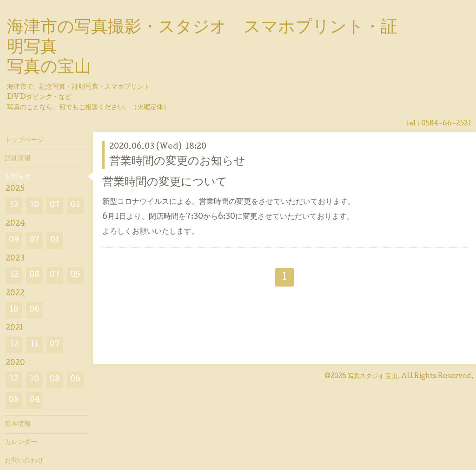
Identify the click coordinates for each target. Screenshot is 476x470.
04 (35, 400)
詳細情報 (18, 159)
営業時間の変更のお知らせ (177, 162)
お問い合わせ (24, 461)
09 (14, 240)
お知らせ (18, 177)
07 (55, 206)
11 (34, 345)
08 (34, 275)
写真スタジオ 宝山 (373, 377)
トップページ (24, 141)
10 (34, 206)
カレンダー (21, 443)
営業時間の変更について (165, 183)
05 (75, 275)
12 (14, 206)
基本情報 (18, 424)
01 (75, 206)
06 (34, 310)
